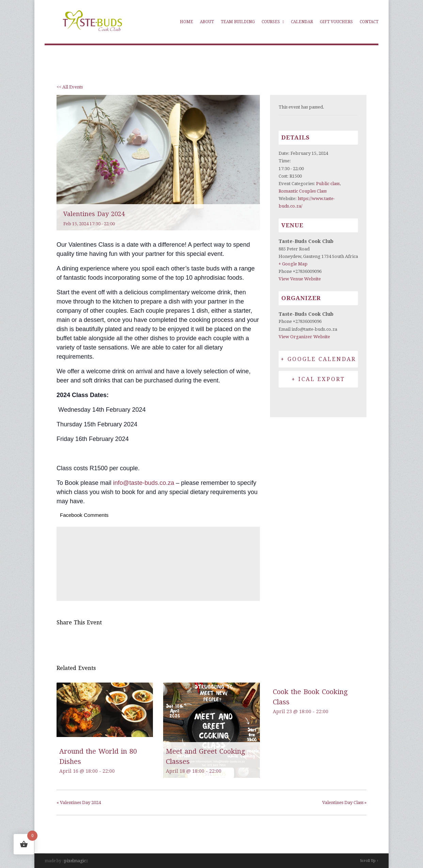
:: (87, 861)
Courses (273, 22)
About (207, 22)
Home (186, 22)
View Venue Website (300, 279)
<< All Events (70, 87)
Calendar (302, 22)
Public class (328, 184)
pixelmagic (75, 861)
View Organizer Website (304, 337)
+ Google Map (293, 264)
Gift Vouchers (336, 22)
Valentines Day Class (344, 803)
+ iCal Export (318, 379)
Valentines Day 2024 (79, 803)
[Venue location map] (158, 563)
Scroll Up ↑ (369, 861)
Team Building (238, 22)
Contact (369, 22)
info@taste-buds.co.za (144, 483)
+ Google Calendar (318, 359)
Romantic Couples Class (303, 191)
